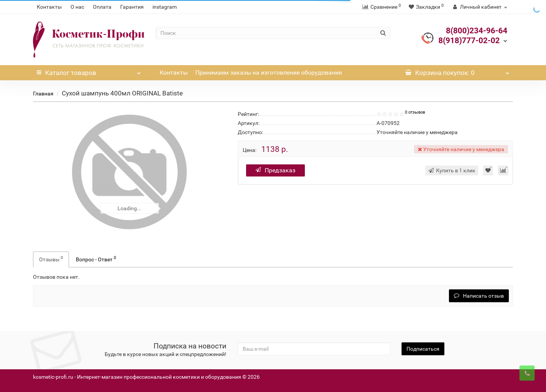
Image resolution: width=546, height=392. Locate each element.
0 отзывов (415, 112)
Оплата (102, 7)
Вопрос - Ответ (96, 259)
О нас (77, 7)
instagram (165, 7)
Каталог (89, 71)
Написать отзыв (479, 296)
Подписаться (423, 349)
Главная (43, 94)
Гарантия (132, 7)
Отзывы (51, 259)
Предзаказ (275, 170)
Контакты (49, 7)
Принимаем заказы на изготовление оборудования (269, 73)
